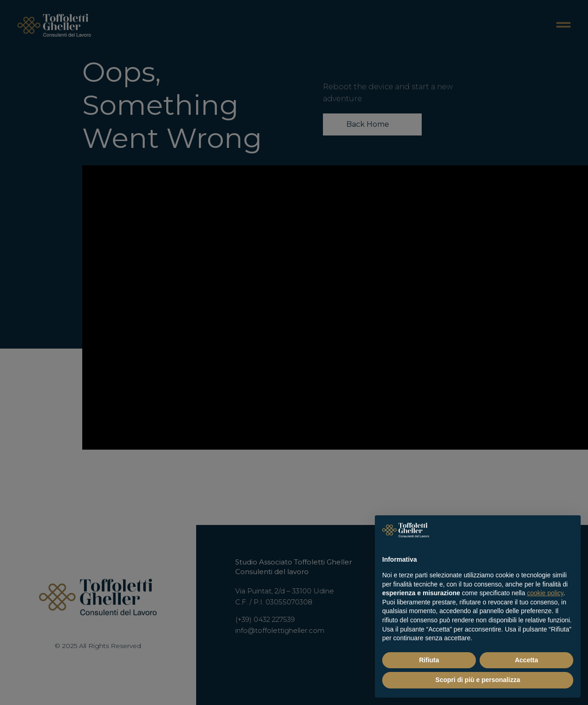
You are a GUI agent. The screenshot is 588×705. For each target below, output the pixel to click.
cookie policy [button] (545, 593)
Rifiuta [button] (429, 660)
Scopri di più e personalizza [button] (478, 680)
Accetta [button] (527, 660)
